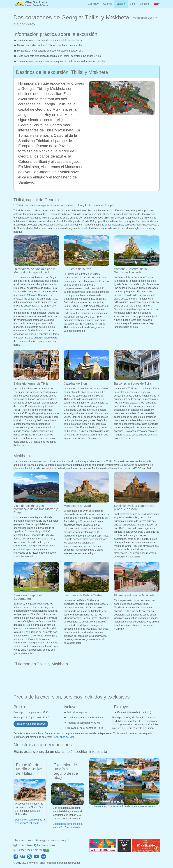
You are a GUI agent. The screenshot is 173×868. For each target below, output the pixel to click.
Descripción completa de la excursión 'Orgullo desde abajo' (68, 827)
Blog (132, 4)
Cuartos (108, 4)
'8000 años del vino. (64, 737)
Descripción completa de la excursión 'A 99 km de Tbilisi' (30, 823)
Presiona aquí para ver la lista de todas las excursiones (124, 806)
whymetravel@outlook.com (36, 845)
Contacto (145, 4)
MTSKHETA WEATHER (87, 679)
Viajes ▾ (121, 4)
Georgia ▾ (93, 4)
